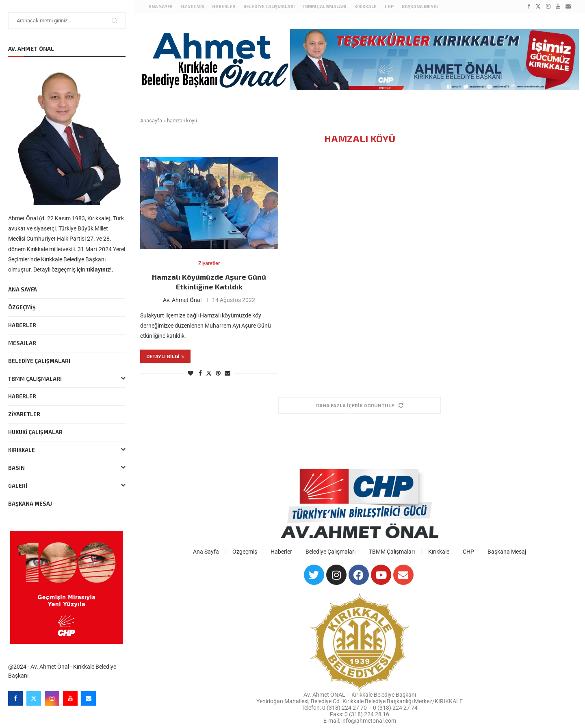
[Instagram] (52, 698)
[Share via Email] (227, 373)
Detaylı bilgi (165, 356)
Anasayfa (151, 121)
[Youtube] (70, 698)
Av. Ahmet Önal (182, 300)
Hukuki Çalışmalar (35, 432)
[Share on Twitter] (209, 373)
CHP (389, 6)
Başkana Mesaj (30, 504)
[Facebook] (15, 698)
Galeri (67, 486)
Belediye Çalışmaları (39, 361)
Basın (67, 468)
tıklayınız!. (100, 269)
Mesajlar (22, 343)
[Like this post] (191, 373)
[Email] (89, 698)
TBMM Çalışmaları (67, 379)
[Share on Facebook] (200, 373)
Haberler (22, 325)
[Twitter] (34, 698)
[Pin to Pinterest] (218, 373)
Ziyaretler (24, 414)
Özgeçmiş (22, 307)
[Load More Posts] (360, 405)
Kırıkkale (67, 450)
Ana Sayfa (23, 289)
